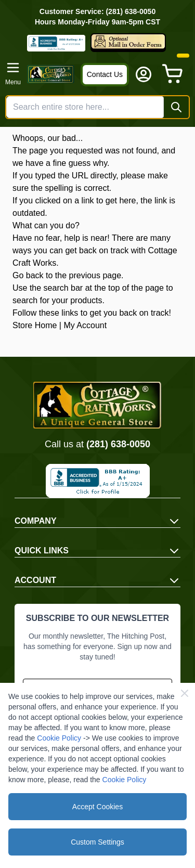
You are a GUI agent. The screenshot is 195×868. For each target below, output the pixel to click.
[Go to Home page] (51, 74)
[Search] (176, 107)
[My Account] (144, 74)
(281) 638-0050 (118, 444)
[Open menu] (13, 74)
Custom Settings (97, 842)
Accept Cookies (97, 807)
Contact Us (105, 74)
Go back (28, 275)
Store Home (35, 325)
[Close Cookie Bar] (185, 693)
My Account (85, 325)
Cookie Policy (59, 738)
